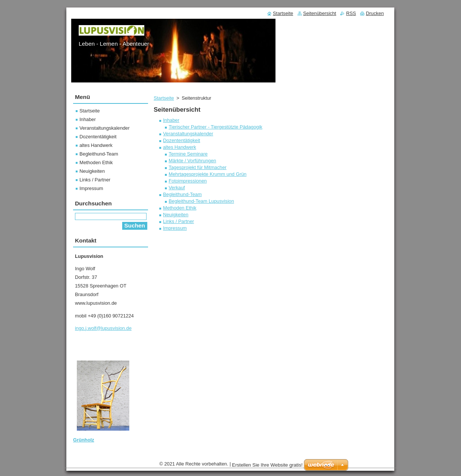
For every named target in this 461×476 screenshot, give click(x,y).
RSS (351, 13)
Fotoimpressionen (188, 181)
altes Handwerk (180, 147)
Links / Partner (179, 221)
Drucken (375, 13)
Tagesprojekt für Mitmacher (198, 167)
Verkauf (177, 188)
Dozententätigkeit (182, 140)
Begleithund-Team (182, 194)
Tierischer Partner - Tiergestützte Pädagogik (216, 127)
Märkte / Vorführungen (192, 161)
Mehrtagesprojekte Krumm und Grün (208, 174)
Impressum (175, 228)
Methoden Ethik (180, 208)
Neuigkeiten (176, 215)
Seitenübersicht (320, 13)
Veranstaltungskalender (188, 134)
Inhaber (171, 120)
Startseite (164, 98)
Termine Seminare (188, 154)
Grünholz (84, 440)
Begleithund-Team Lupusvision (201, 201)
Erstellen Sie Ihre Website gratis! (267, 465)
